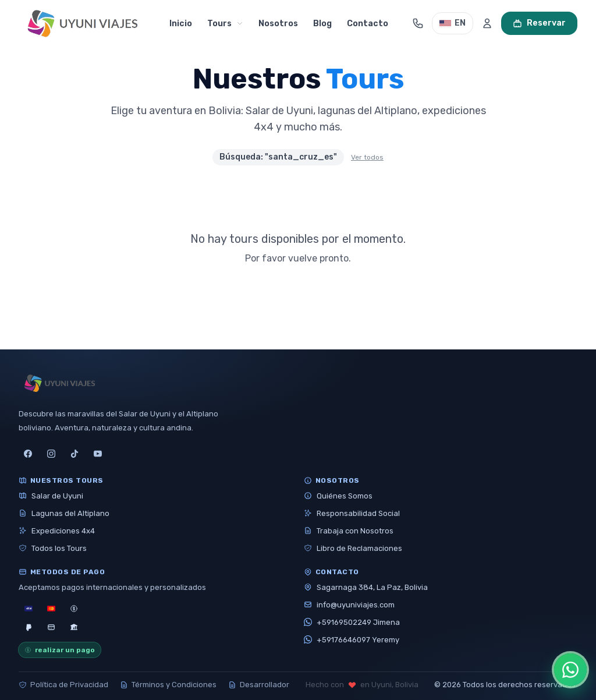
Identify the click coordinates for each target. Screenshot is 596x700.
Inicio (181, 24)
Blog (322, 24)
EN (453, 23)
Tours (225, 24)
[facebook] (28, 454)
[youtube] (98, 454)
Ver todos (367, 157)
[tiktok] (74, 454)
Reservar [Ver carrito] (539, 23)
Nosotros (278, 24)
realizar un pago (60, 650)
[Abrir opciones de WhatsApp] (570, 670)
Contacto (368, 24)
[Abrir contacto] (418, 23)
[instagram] (51, 454)
